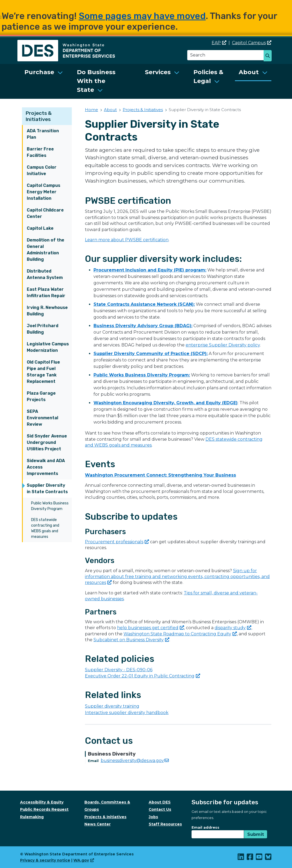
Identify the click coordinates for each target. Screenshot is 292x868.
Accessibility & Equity (42, 802)
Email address (205, 827)
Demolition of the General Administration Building (46, 250)
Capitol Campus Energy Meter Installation (44, 192)
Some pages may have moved (142, 16)
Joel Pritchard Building (43, 329)
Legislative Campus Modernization (48, 347)
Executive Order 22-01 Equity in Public (143, 676)
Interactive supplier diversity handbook (127, 713)
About (249, 72)
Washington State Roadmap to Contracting (180, 634)
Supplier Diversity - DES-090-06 (119, 670)
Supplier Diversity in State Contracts (47, 488)
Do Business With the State (96, 81)
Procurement (117, 542)
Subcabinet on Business (131, 640)
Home (91, 110)
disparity (233, 628)
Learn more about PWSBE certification (127, 240)
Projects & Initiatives (39, 116)
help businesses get (151, 628)
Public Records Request (44, 809)
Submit (256, 834)
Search (269, 56)
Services (158, 72)
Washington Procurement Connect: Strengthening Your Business (160, 475)
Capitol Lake (40, 228)
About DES (160, 802)
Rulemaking (32, 817)
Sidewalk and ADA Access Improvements (46, 467)
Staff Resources (165, 824)
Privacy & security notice (45, 860)
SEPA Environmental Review (42, 418)
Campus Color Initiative (42, 170)
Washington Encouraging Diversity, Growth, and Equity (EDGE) (166, 403)
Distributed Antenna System (45, 274)
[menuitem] (44, 81)
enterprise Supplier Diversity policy (223, 345)
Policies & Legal (208, 77)
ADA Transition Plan (43, 134)
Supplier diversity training (112, 706)
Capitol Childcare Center (45, 213)
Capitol (252, 43)
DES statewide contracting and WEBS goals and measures (45, 528)
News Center (98, 824)
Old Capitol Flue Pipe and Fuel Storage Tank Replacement (43, 372)
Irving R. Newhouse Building (47, 311)
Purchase (39, 72)
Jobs (153, 817)
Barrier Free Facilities (40, 152)
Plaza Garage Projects (41, 396)
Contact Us (160, 809)
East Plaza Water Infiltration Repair (46, 293)
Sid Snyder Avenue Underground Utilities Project (47, 442)
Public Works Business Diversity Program (50, 506)
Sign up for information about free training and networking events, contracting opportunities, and (177, 577)
